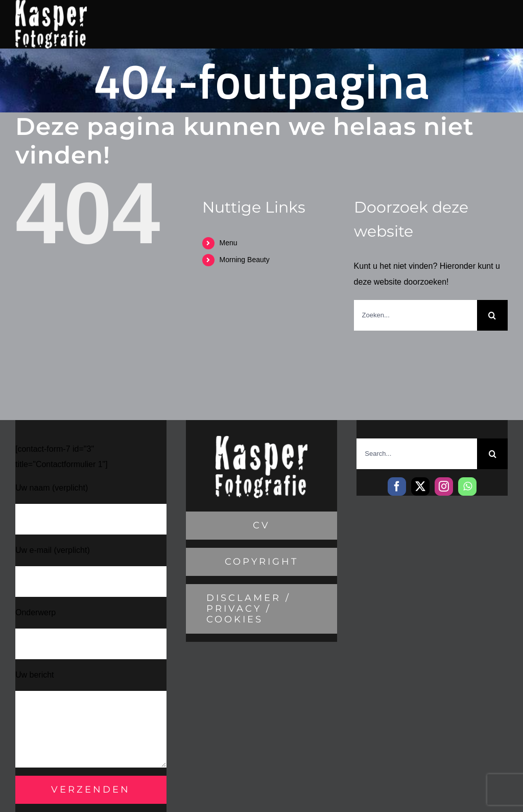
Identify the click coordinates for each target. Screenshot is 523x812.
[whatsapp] (467, 486)
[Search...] (417, 454)
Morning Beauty (245, 260)
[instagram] (444, 486)
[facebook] (397, 486)
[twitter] (420, 486)
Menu (229, 243)
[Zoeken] (492, 315)
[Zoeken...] (415, 315)
